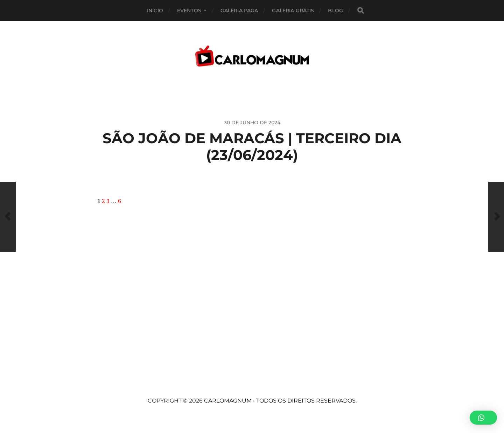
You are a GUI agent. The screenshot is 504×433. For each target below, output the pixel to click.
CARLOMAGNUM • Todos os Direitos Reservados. (280, 401)
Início (155, 11)
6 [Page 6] (120, 201)
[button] (483, 418)
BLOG (335, 11)
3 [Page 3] (108, 201)
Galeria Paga (239, 11)
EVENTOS (189, 11)
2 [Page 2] (103, 201)
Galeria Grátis (293, 11)
